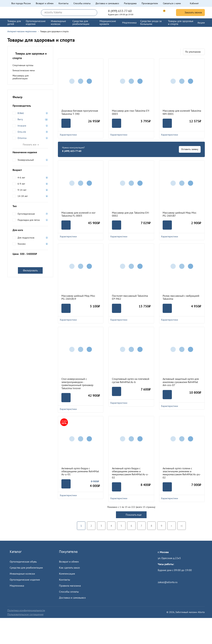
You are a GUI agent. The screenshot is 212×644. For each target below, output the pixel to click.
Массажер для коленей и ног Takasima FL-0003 (78, 214)
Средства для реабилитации (26, 568)
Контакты (63, 3)
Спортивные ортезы (23, 65)
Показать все (30, 145)
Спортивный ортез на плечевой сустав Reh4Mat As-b (131, 380)
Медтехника (17, 586)
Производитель (30, 106)
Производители (150, 3)
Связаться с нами (172, 3)
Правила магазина (70, 586)
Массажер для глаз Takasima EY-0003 (131, 112)
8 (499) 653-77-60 (120, 11)
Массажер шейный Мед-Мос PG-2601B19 (78, 297)
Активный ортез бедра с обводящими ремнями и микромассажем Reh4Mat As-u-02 (130, 473)
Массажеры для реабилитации (21, 77)
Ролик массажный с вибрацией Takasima (181, 297)
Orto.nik (22, 132)
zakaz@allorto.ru (168, 582)
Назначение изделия (30, 152)
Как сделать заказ (69, 568)
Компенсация (67, 574)
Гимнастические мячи (24, 70)
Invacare (22, 126)
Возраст (30, 170)
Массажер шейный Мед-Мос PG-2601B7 (180, 214)
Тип (30, 206)
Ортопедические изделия (25, 580)
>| (182, 526)
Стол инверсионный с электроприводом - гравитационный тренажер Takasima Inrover (77, 383)
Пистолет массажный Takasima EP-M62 (130, 297)
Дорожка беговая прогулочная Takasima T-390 (80, 112)
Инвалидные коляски (22, 574)
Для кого (30, 230)
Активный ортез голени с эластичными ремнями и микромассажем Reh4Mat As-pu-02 (182, 473)
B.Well (21, 113)
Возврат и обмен (45, 3)
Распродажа (130, 3)
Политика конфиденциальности (26, 610)
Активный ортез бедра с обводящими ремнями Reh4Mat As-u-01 (80, 471)
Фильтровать (30, 270)
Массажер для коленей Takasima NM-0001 (182, 112)
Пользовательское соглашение (25, 614)
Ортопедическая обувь (23, 562)
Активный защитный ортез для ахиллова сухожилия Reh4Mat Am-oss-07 (181, 382)
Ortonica (22, 138)
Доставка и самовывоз (107, 3)
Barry (20, 119)
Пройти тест (165, 576)
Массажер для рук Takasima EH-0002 (131, 214)
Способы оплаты (82, 3)
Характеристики (81, 135)
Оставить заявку (190, 149)
